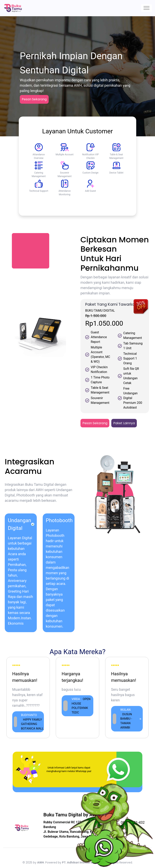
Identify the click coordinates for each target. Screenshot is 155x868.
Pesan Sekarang (34, 99)
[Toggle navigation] (146, 8)
